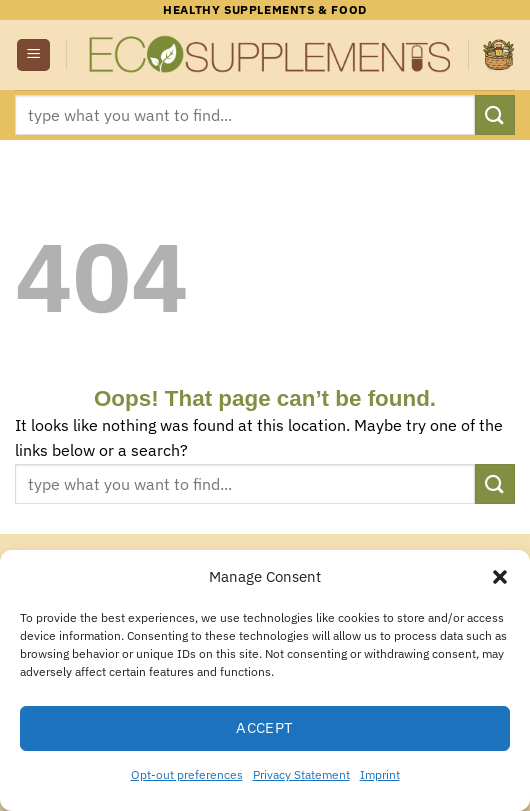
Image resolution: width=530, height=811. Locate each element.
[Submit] (495, 114)
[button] (500, 577)
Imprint (380, 774)
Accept (265, 727)
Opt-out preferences (187, 774)
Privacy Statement (301, 774)
